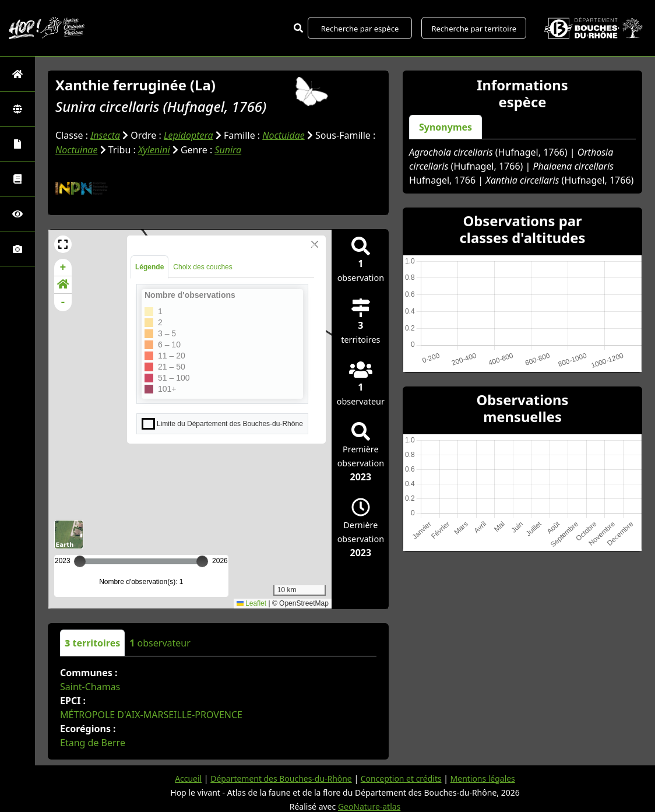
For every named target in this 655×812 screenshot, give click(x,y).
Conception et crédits (401, 777)
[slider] (202, 560)
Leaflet (251, 602)
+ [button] (63, 266)
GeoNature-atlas (369, 805)
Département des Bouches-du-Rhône (281, 777)
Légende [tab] (149, 266)
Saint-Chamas (90, 686)
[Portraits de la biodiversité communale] (17, 144)
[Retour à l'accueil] (17, 74)
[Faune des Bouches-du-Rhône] (17, 179)
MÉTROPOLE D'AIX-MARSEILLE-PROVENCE (151, 713)
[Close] (315, 243)
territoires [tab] (92, 642)
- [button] (63, 301)
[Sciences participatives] (17, 214)
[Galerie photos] (17, 249)
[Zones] (17, 109)
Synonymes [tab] (446, 127)
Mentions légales (483, 777)
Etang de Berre (93, 741)
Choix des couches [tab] (203, 266)
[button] (63, 243)
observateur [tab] (160, 642)
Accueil (188, 777)
